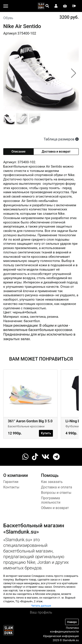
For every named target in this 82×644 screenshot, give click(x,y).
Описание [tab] (19, 151)
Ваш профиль (41, 612)
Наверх (72, 622)
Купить (46, 433)
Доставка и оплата (57, 487)
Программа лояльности (51, 500)
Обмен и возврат (55, 508)
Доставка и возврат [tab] (56, 151)
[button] (74, 73)
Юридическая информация (61, 636)
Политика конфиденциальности (64, 630)
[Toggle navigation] (6, 6)
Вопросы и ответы (56, 493)
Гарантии (11, 482)
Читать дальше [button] (41, 606)
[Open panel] (47, 6)
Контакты (11, 487)
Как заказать (52, 482)
